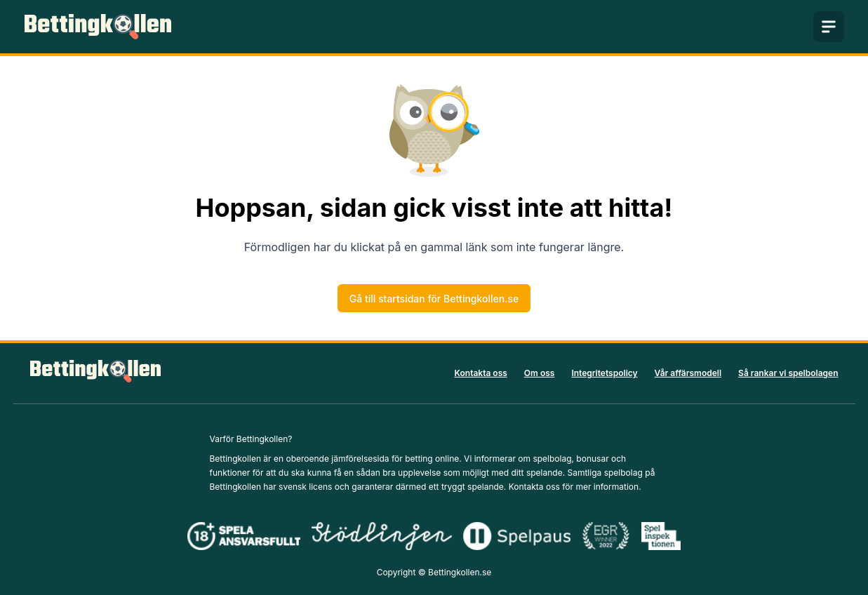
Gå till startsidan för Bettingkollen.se (434, 299)
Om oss (540, 373)
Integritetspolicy (604, 373)
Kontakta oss (481, 373)
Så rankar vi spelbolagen (788, 373)
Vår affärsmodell (688, 373)
